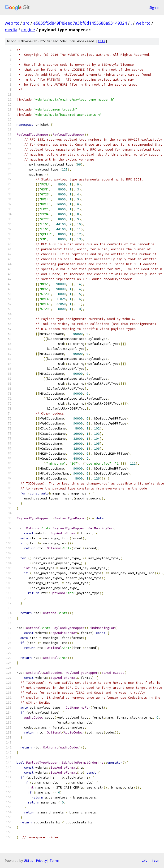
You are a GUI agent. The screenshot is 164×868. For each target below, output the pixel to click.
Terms (55, 861)
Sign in (154, 7)
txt (144, 860)
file (102, 41)
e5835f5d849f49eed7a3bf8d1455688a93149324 (80, 23)
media (11, 30)
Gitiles (28, 861)
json (155, 860)
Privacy (41, 861)
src (26, 23)
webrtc (12, 23)
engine (28, 30)
